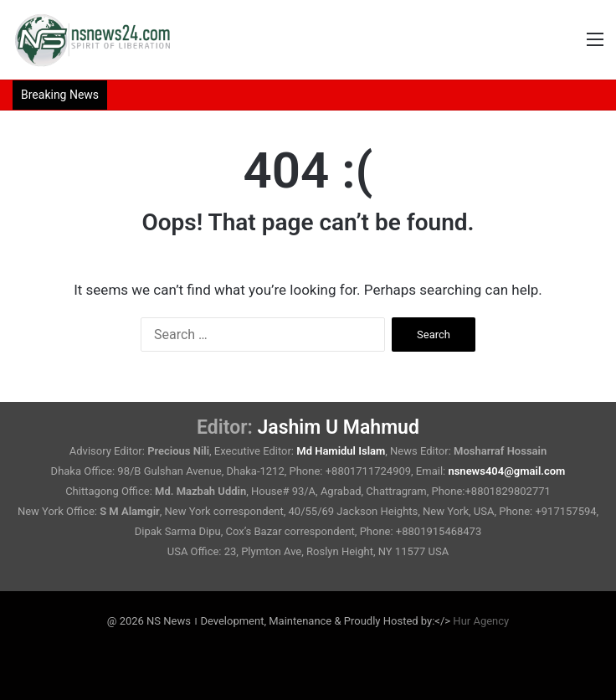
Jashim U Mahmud (339, 427)
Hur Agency (481, 621)
